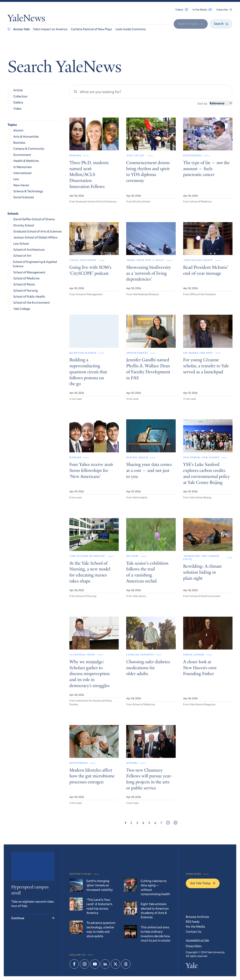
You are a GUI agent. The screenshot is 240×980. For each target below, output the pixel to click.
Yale (192, 967)
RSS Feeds (193, 922)
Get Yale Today (203, 883)
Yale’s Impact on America (50, 29)
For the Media (195, 926)
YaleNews (26, 19)
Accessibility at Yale (197, 940)
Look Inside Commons (130, 29)
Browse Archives (197, 917)
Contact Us (194, 931)
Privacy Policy (194, 946)
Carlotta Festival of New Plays (91, 29)
